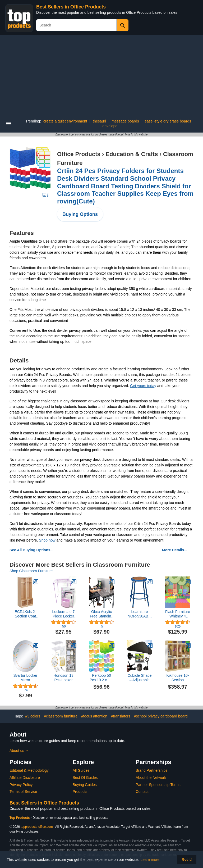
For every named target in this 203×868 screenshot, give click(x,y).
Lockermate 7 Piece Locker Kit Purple (64, 614)
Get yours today (143, 386)
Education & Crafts (132, 154)
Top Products (20, 818)
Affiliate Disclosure (25, 778)
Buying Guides (85, 785)
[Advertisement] (101, 75)
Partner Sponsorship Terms (158, 785)
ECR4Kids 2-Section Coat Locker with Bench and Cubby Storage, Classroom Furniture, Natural (26, 614)
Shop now (47, 540)
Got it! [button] (187, 860)
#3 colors (33, 716)
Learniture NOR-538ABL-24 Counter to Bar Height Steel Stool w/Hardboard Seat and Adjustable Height (140, 614)
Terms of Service (23, 792)
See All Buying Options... (31, 550)
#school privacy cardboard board (161, 716)
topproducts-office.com (37, 827)
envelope (110, 126)
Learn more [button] (150, 860)
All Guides (81, 770)
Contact (142, 792)
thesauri (99, 121)
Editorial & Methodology (29, 770)
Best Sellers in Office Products (71, 7)
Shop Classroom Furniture (31, 571)
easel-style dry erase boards (168, 121)
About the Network (151, 778)
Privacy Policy (21, 785)
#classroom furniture (61, 716)
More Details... (175, 550)
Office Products (79, 154)
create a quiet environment (65, 121)
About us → (19, 751)
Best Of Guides (85, 778)
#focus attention (94, 716)
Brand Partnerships (151, 770)
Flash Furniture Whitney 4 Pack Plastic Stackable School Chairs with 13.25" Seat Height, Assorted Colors (178, 614)
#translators (121, 716)
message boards (125, 121)
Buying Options (80, 214)
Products (80, 792)
